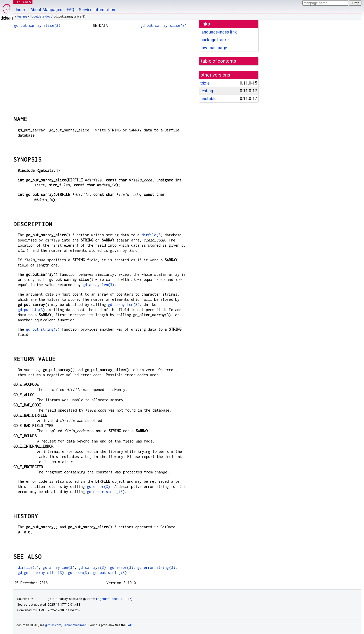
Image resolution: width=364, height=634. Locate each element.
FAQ (70, 10)
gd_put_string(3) (43, 329)
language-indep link (219, 32)
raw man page (214, 48)
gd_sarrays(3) (92, 567)
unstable (208, 99)
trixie (205, 83)
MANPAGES (23, 2)
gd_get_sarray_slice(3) (41, 573)
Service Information (97, 10)
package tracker (215, 40)
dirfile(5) (152, 235)
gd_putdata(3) (31, 310)
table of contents (219, 61)
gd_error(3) (99, 486)
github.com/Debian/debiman (66, 625)
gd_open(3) (79, 573)
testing (22, 16)
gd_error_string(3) (106, 492)
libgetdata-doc (40, 16)
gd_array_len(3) (98, 285)
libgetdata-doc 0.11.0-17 (114, 599)
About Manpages (46, 10)
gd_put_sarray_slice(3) (37, 25)
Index (21, 10)
